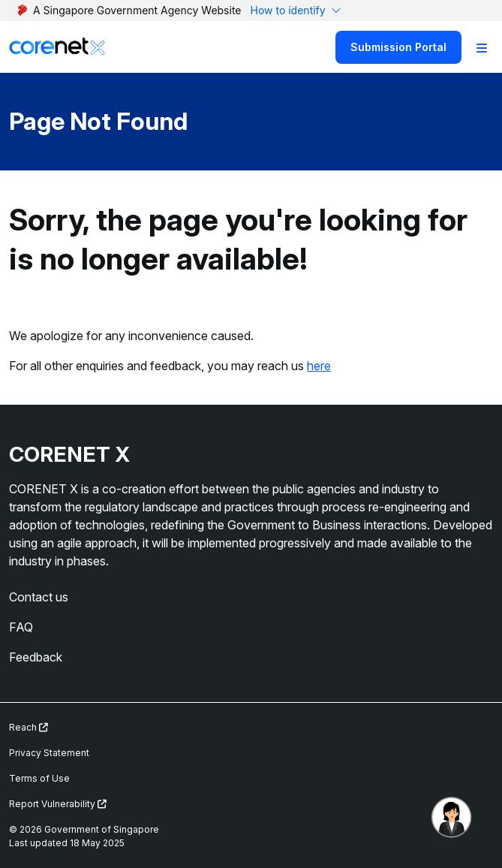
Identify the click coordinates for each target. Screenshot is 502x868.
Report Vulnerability (58, 804)
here (319, 366)
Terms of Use (39, 778)
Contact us (39, 597)
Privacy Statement (49, 753)
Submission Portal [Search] (398, 47)
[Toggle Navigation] (482, 47)
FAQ (21, 627)
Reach (29, 727)
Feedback (36, 657)
